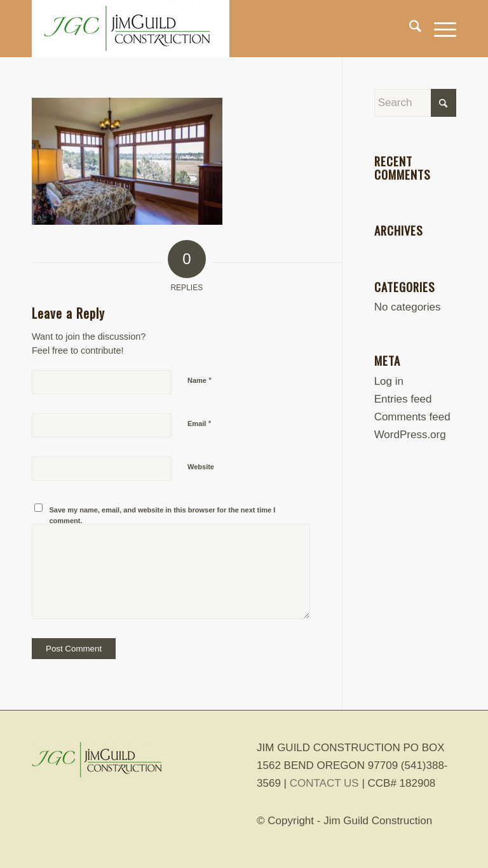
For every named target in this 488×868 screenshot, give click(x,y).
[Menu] (439, 29)
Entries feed (403, 399)
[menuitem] (409, 29)
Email (199, 423)
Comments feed (412, 417)
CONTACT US (324, 783)
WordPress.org (410, 435)
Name (200, 380)
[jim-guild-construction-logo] (131, 29)
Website (201, 467)
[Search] (409, 29)
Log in (389, 381)
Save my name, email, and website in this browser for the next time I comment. (163, 515)
